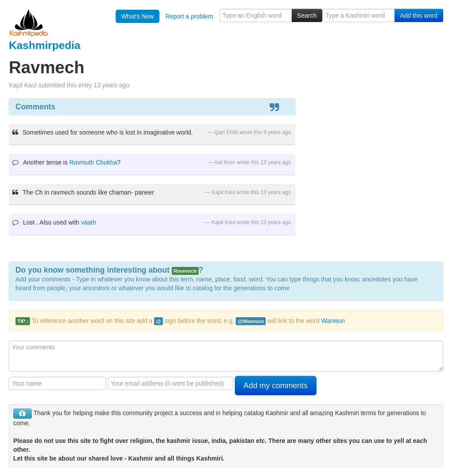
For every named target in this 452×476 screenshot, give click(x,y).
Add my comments (276, 386)
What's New (137, 16)
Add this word (419, 15)
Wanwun (333, 321)
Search (307, 15)
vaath (89, 222)
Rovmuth (82, 162)
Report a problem (189, 16)
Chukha (106, 162)
